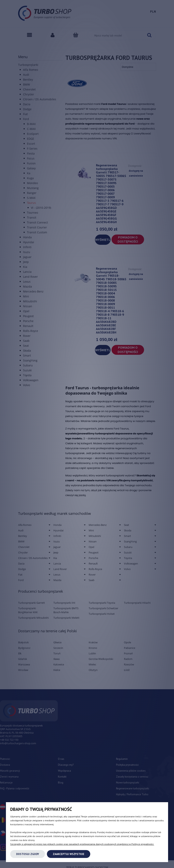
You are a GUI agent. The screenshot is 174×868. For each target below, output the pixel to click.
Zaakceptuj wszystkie (69, 854)
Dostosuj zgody (28, 854)
